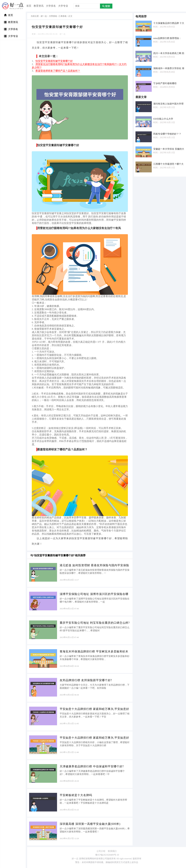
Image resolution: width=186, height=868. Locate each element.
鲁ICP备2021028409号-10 (107, 855)
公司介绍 (101, 851)
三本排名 (63, 16)
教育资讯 (39, 6)
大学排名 (51, 6)
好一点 (44, 16)
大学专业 (63, 6)
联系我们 (112, 851)
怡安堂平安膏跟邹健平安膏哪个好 (54, 61)
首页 (29, 6)
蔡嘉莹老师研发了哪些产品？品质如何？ (58, 71)
